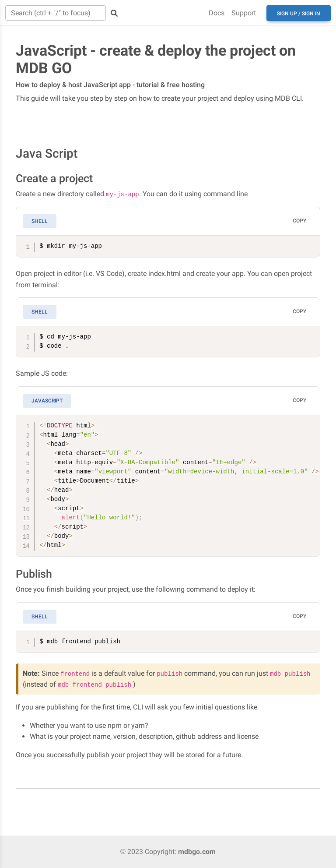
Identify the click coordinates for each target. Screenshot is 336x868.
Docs (217, 13)
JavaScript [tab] (47, 401)
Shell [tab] (40, 221)
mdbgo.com (197, 852)
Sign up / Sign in (299, 14)
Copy (299, 221)
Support (244, 13)
